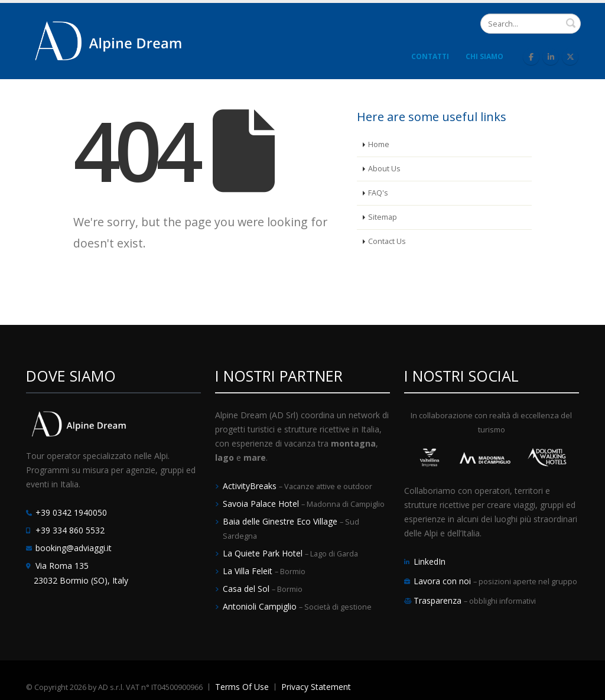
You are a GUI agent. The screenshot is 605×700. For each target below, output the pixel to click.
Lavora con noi (443, 581)
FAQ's (378, 193)
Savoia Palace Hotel (262, 504)
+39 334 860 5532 (70, 530)
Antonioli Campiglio (261, 606)
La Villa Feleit (249, 571)
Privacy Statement (316, 687)
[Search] (531, 24)
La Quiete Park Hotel (264, 553)
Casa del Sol (247, 589)
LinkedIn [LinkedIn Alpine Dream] (430, 561)
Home (379, 144)
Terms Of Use (242, 687)
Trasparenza (439, 600)
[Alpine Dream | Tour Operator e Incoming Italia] (109, 40)
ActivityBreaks (251, 486)
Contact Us (387, 241)
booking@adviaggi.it (74, 548)
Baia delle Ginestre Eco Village (281, 521)
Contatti (430, 56)
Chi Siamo (484, 56)
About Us (384, 169)
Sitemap (383, 217)
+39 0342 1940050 (71, 512)
